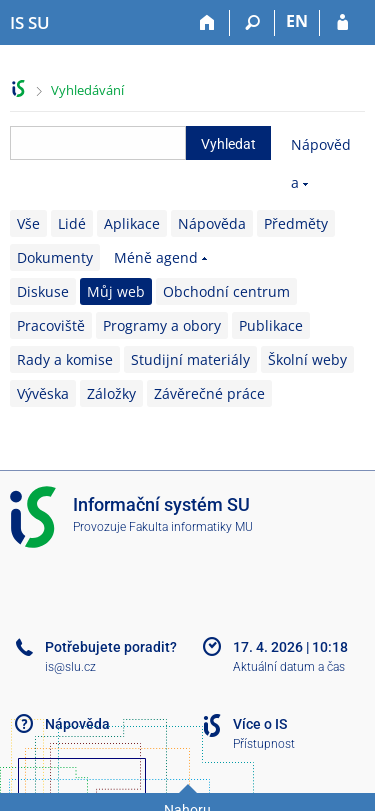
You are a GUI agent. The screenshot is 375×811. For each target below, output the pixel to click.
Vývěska (43, 393)
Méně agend (156, 257)
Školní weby (307, 359)
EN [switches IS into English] (297, 21)
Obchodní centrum (226, 291)
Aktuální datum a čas (289, 667)
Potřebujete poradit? (111, 647)
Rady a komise (65, 359)
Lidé (72, 223)
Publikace (271, 325)
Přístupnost (264, 744)
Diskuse (43, 291)
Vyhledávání (87, 90)
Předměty (296, 223)
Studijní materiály (190, 359)
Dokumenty (55, 257)
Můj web (116, 291)
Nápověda (212, 223)
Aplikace (132, 223)
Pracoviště (51, 325)
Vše (28, 223)
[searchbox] (98, 143)
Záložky (111, 393)
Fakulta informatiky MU (191, 527)
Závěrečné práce (209, 393)
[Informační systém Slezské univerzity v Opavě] (30, 23)
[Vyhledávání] (252, 23)
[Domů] (207, 23)
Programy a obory (162, 325)
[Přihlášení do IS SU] (342, 23)
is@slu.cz (70, 667)
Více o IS (260, 724)
